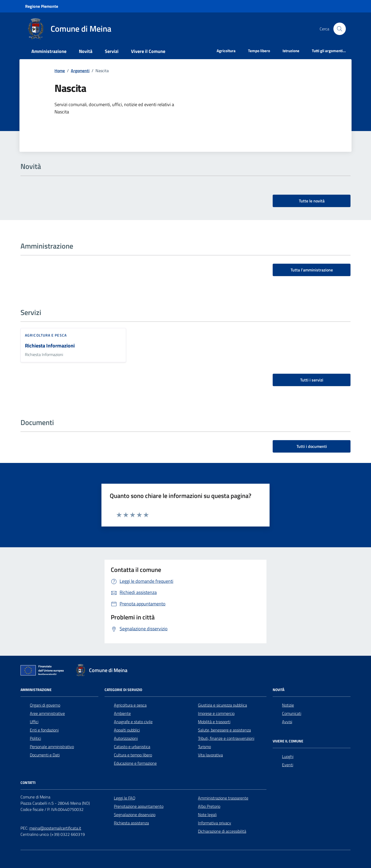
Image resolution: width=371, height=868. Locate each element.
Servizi (112, 51)
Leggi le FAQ (125, 798)
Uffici (34, 722)
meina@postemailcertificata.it (55, 828)
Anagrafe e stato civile (133, 722)
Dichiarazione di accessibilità (222, 831)
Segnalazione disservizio (135, 815)
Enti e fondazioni (44, 730)
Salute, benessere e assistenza (224, 730)
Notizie (288, 705)
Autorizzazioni (126, 738)
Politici (35, 738)
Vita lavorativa (210, 755)
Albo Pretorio (209, 806)
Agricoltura (226, 51)
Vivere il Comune (148, 51)
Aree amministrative (47, 713)
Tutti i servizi (312, 380)
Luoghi (288, 756)
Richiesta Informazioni (50, 346)
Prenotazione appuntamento (139, 806)
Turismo (204, 747)
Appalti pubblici (127, 730)
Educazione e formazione (135, 763)
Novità (86, 51)
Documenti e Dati (45, 755)
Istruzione (291, 51)
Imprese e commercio (216, 713)
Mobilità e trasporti (214, 722)
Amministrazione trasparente (223, 798)
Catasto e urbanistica (132, 747)
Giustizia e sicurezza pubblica (222, 705)
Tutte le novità (312, 201)
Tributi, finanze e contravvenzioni (226, 738)
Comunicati (292, 713)
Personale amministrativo (52, 747)
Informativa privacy (215, 823)
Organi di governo (45, 705)
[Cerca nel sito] (340, 29)
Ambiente (122, 713)
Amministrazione (49, 51)
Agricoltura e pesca (46, 335)
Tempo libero (259, 51)
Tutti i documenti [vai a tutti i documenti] (312, 446)
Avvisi (287, 722)
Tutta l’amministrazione (312, 270)
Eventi (288, 765)
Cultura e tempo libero (133, 755)
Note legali (207, 815)
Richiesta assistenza (131, 823)
